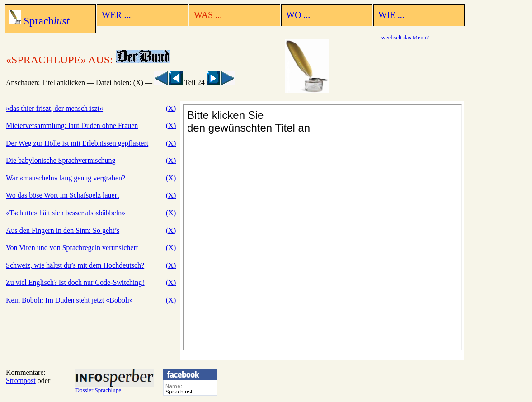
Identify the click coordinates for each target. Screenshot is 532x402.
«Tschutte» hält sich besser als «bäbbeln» (66, 213)
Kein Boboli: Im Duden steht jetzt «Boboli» (69, 300)
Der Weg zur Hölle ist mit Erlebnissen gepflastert (77, 143)
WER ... (116, 15)
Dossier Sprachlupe (115, 387)
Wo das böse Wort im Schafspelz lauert (62, 195)
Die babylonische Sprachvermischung (61, 160)
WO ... (298, 15)
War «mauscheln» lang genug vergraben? (66, 178)
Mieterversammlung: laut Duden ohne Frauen (72, 125)
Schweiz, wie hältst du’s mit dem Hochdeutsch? (75, 265)
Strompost (21, 381)
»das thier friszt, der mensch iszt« (54, 108)
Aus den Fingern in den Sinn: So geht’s (63, 230)
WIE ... (391, 15)
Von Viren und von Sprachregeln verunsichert (72, 248)
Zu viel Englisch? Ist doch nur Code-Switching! (75, 282)
